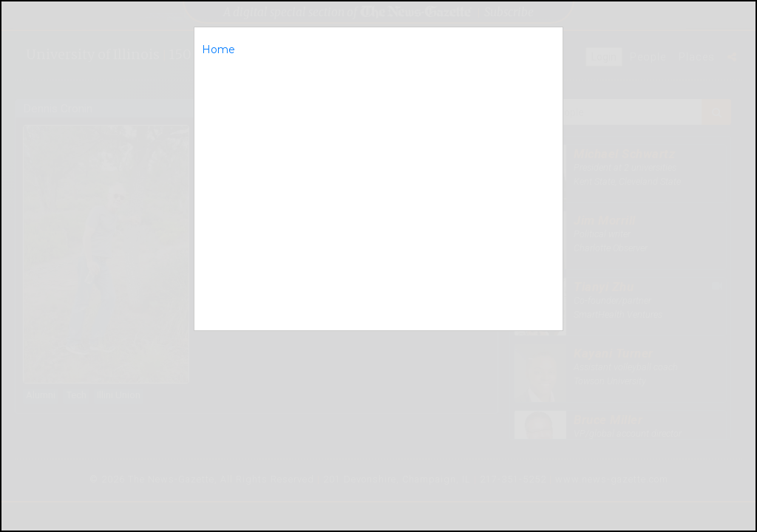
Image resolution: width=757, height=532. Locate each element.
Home (218, 50)
